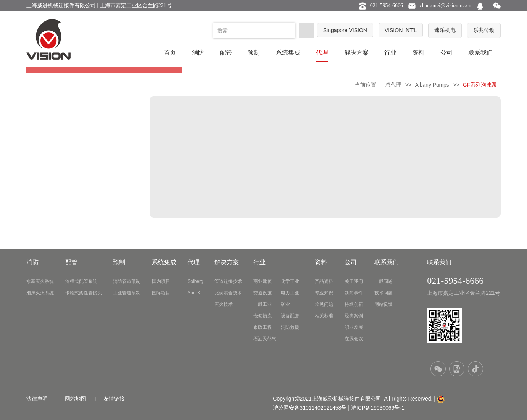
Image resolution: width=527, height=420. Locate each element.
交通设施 (263, 293)
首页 (170, 52)
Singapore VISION (345, 30)
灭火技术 (224, 304)
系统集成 (288, 52)
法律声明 (38, 399)
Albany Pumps (432, 85)
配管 (226, 52)
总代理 (393, 85)
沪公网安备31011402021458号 (310, 408)
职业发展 (354, 327)
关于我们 (354, 281)
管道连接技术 (228, 281)
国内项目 (161, 281)
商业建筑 (263, 281)
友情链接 (114, 399)
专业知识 (324, 293)
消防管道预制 (127, 281)
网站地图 (76, 399)
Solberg (195, 281)
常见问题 (324, 304)
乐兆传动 (484, 30)
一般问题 (384, 281)
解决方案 (356, 52)
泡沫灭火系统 (40, 293)
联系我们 (480, 52)
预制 (254, 52)
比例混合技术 (228, 293)
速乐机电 (445, 30)
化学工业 (290, 281)
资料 (418, 52)
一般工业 (263, 304)
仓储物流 (263, 316)
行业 (390, 52)
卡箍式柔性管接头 (84, 293)
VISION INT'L (401, 30)
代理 (322, 52)
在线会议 (354, 339)
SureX (194, 293)
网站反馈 (384, 304)
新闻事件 (354, 293)
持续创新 (354, 304)
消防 (198, 52)
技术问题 (384, 293)
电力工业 (290, 293)
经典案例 (354, 316)
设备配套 (290, 316)
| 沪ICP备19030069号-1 (376, 408)
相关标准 (324, 316)
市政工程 (263, 327)
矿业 (285, 304)
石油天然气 (265, 339)
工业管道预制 (127, 293)
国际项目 (161, 293)
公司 (446, 52)
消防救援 (290, 327)
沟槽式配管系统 (81, 281)
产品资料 (324, 281)
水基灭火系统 (40, 281)
